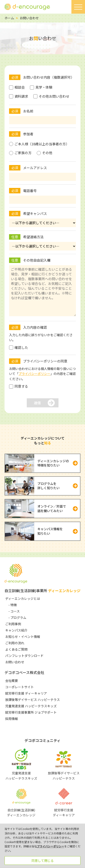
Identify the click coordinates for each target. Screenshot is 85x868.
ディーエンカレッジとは (23, 598)
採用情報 (12, 719)
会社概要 (12, 681)
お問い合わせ (15, 662)
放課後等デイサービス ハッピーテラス (33, 700)
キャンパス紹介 (16, 630)
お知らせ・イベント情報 (23, 637)
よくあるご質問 (16, 649)
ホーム (9, 18)
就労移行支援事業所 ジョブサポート (31, 712)
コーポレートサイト (19, 687)
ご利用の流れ (15, 643)
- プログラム (17, 618)
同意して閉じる (43, 861)
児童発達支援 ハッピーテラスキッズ (31, 706)
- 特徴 (13, 605)
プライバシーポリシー (34, 374)
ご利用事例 (13, 624)
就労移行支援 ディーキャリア (26, 693)
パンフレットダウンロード (24, 656)
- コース (14, 611)
